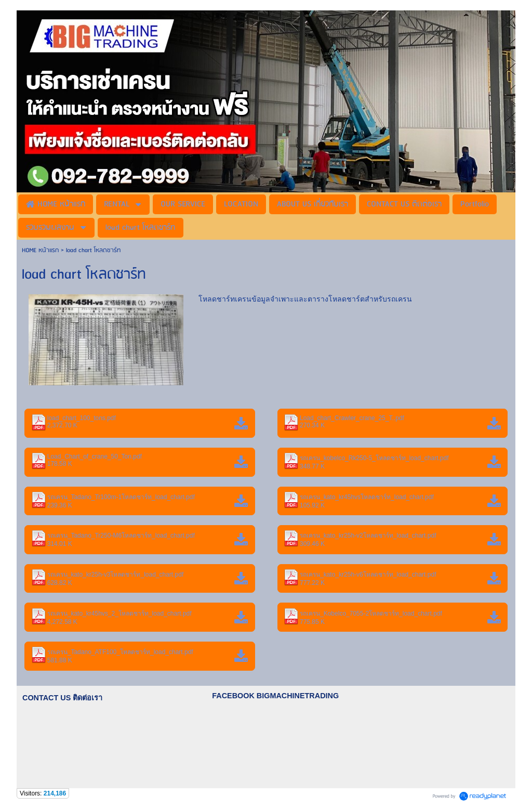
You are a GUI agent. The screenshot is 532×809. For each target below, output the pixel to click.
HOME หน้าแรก (41, 250)
